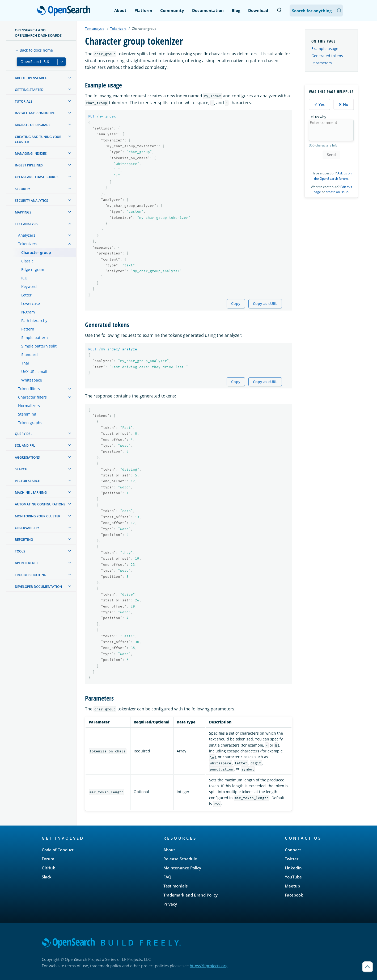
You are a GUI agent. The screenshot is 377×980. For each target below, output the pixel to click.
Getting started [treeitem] (29, 90)
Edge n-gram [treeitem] (33, 269)
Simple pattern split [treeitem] (39, 346)
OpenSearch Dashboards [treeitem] (37, 177)
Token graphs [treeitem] (30, 423)
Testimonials (175, 886)
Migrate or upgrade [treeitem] (33, 125)
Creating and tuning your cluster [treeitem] (38, 139)
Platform (143, 10)
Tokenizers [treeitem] (28, 244)
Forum (48, 859)
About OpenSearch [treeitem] (31, 78)
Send (331, 155)
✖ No (344, 104)
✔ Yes (319, 104)
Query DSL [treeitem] (24, 434)
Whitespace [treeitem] (32, 380)
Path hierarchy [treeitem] (34, 321)
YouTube (293, 877)
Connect (293, 850)
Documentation (208, 10)
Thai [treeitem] (25, 363)
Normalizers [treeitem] (29, 406)
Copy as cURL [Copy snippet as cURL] (265, 303)
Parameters (322, 63)
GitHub (48, 868)
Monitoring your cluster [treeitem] (38, 516)
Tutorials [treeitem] (24, 101)
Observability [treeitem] (27, 528)
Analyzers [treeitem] (27, 235)
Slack (47, 877)
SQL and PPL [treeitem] (25, 445)
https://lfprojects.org (209, 966)
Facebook (294, 895)
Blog (236, 10)
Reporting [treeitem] (24, 540)
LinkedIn (293, 868)
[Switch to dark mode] (279, 10)
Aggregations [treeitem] (27, 457)
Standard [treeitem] (29, 355)
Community (172, 10)
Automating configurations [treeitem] (40, 504)
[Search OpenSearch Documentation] (316, 11)
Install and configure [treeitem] (35, 113)
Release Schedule (180, 859)
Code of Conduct (58, 850)
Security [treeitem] (22, 189)
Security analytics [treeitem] (31, 201)
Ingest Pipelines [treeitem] (29, 165)
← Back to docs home (34, 50)
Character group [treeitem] (36, 252)
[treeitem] (70, 78)
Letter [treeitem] (26, 295)
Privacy (170, 904)
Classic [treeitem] (27, 261)
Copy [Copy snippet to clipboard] (236, 303)
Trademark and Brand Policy (190, 895)
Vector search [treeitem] (28, 481)
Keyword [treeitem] (29, 286)
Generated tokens (327, 56)
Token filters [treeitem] (29, 389)
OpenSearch (65, 11)
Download (258, 10)
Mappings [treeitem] (23, 212)
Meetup (292, 886)
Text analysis (95, 29)
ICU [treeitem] (24, 278)
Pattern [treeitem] (28, 329)
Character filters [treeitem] (32, 397)
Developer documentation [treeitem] (38, 587)
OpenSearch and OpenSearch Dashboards (38, 33)
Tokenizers (118, 29)
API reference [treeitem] (27, 563)
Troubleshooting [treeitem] (31, 575)
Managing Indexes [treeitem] (31, 154)
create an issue (337, 192)
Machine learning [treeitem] (31, 493)
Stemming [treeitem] (27, 414)
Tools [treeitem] (20, 551)
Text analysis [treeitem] (27, 224)
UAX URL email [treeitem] (34, 372)
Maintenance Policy (182, 868)
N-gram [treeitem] (28, 312)
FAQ (167, 877)
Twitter (292, 859)
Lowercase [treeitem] (31, 303)
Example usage (325, 49)
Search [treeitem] (21, 469)
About (120, 10)
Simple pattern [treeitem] (35, 338)
